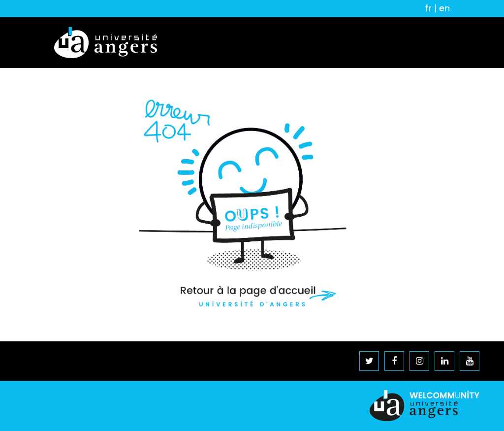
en (444, 8)
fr (428, 8)
